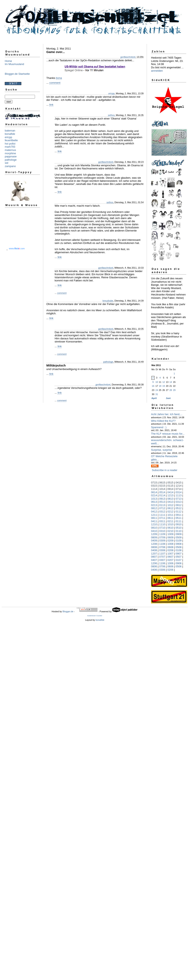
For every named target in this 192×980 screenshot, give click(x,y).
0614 (154, 492)
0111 (179, 521)
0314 (179, 492)
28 (171, 390)
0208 (170, 550)
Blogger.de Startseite (17, 74)
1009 (170, 534)
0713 (179, 499)
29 (174, 390)
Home (8, 61)
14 (171, 382)
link (51, 105)
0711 (162, 518)
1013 (154, 499)
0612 (170, 508)
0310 (162, 531)
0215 (162, 486)
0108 (179, 550)
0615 (162, 483)
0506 (179, 566)
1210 (154, 524)
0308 (162, 550)
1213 (170, 495)
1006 (170, 563)
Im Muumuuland (14, 64)
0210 (170, 531)
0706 (162, 566)
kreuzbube (108, 301)
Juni (168, 398)
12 (164, 382)
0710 (162, 528)
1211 (154, 515)
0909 (179, 534)
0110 (179, 531)
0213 (154, 505)
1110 (162, 524)
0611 (170, 518)
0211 (170, 521)
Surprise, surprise (162, 450)
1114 (154, 489)
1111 (162, 515)
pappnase (11, 156)
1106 (162, 563)
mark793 (10, 147)
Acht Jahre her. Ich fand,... (167, 414)
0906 (179, 563)
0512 (179, 508)
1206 (154, 563)
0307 (162, 560)
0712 (162, 508)
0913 (162, 499)
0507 (179, 557)
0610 (170, 528)
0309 (162, 541)
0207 (170, 560)
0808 (154, 547)
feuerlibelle (11, 140)
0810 (154, 528)
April (154, 398)
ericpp (8, 137)
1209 (154, 534)
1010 (170, 524)
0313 (179, 502)
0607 (170, 557)
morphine (10, 153)
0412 (154, 512)
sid (7, 163)
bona (59, 78)
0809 (154, 537)
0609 (170, 537)
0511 (179, 518)
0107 (179, 560)
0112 (179, 512)
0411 (154, 521)
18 (160, 386)
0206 (170, 570)
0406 (154, 570)
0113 (162, 505)
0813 (170, 499)
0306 (162, 570)
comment (55, 83)
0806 (154, 566)
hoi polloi (10, 144)
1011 (170, 515)
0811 (154, 518)
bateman (10, 131)
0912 (179, 505)
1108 (162, 544)
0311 (162, 521)
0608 (170, 547)
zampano (10, 166)
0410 (154, 531)
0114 (162, 495)
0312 (162, 512)
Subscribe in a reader (165, 470)
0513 (162, 502)
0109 (179, 541)
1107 (162, 554)
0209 (170, 541)
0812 (154, 508)
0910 (179, 524)
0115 (170, 486)
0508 (179, 547)
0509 (179, 537)
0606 (170, 566)
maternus (10, 150)
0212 (170, 512)
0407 (154, 560)
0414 (170, 492)
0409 (154, 541)
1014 (162, 489)
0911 (179, 515)
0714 (179, 489)
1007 (170, 554)
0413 (170, 502)
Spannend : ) (159, 427)
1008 (170, 544)
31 (157, 394)
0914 (170, 489)
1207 (154, 554)
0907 (179, 554)
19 (164, 386)
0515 (170, 483)
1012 (170, 505)
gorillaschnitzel (128, 57)
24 (157, 390)
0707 (162, 557)
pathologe (11, 160)
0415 (179, 483)
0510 (179, 528)
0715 (154, 483)
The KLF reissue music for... (168, 434)
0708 (162, 547)
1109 (162, 534)
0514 (162, 492)
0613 (154, 502)
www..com (17, 248)
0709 (162, 537)
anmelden (157, 71)
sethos (111, 115)
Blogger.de (68, 611)
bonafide (10, 134)
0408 (154, 550)
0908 (179, 544)
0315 (154, 486)
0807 (154, 557)
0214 (154, 495)
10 (157, 382)
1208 (154, 544)
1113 (179, 495)
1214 (179, 486)
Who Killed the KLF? (163, 421)
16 (153, 386)
